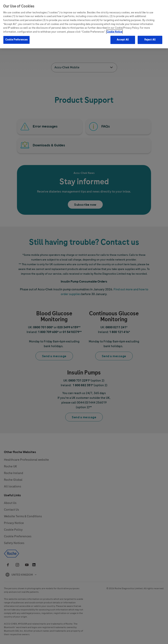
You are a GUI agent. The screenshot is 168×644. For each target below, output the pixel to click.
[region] (84, 24)
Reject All (150, 40)
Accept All (123, 40)
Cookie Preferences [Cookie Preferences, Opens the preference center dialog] (16, 40)
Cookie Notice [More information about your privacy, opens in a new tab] (114, 32)
